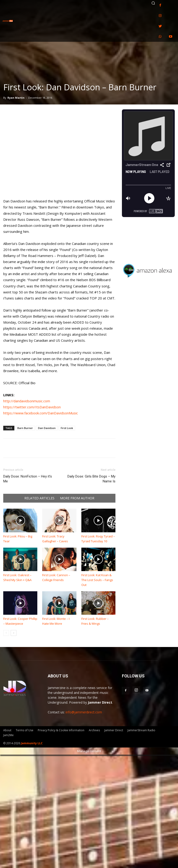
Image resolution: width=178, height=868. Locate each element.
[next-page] (14, 633)
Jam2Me (8, 735)
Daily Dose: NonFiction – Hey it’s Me (28, 479)
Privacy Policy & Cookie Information (61, 730)
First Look (67, 428)
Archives (94, 730)
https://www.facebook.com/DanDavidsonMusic (41, 413)
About (7, 730)
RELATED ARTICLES (39, 498)
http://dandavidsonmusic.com (27, 401)
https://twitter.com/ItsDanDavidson (32, 407)
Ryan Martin (16, 98)
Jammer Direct (114, 730)
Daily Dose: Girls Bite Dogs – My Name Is (91, 479)
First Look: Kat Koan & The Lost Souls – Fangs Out (97, 580)
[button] (153, 3)
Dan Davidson (47, 428)
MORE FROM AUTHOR (77, 498)
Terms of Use (25, 730)
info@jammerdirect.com (84, 712)
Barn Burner (25, 428)
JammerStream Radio (141, 730)
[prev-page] (6, 633)
